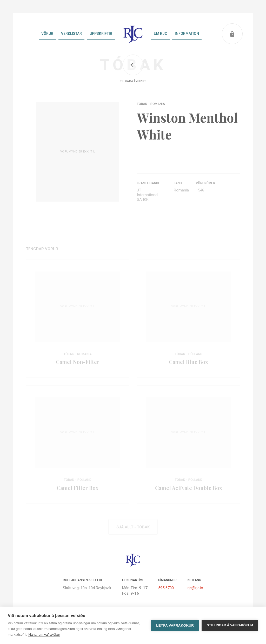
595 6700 (166, 588)
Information (187, 34)
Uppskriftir (101, 34)
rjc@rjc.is (195, 588)
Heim (133, 34)
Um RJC (160, 34)
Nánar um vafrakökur (44, 635)
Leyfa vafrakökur (175, 625)
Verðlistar (71, 34)
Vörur (47, 34)
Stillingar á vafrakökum (230, 625)
